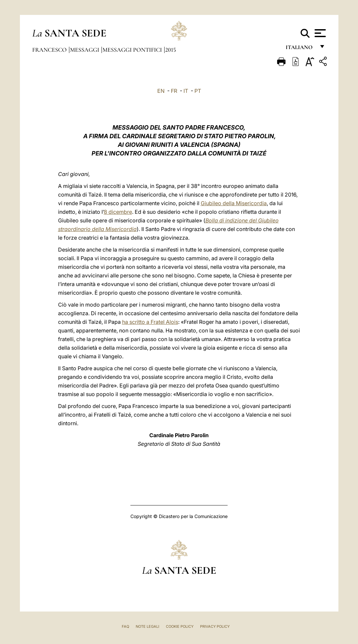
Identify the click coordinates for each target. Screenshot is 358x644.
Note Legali (147, 626)
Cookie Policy (180, 626)
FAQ (125, 626)
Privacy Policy (215, 626)
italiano (300, 49)
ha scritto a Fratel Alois (150, 322)
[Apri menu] (319, 33)
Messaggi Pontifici (133, 50)
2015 (171, 50)
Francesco (50, 50)
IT (186, 91)
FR (174, 91)
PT (198, 91)
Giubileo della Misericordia (234, 203)
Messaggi (85, 50)
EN (161, 91)
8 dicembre (118, 212)
